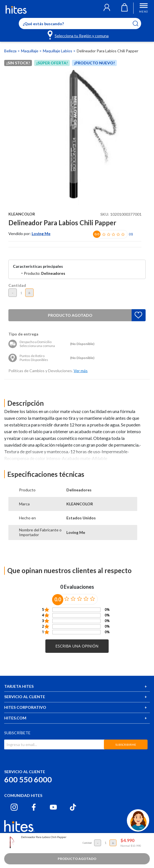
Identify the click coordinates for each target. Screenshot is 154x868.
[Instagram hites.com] (14, 807)
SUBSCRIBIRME (126, 745)
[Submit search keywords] (139, 24)
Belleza (11, 51)
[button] (107, 8)
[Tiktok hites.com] (73, 807)
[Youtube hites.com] (53, 807)
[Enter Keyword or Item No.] (80, 24)
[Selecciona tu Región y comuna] (79, 35)
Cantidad (17, 285)
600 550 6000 (28, 779)
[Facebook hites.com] (34, 807)
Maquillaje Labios (58, 51)
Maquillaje (30, 51)
